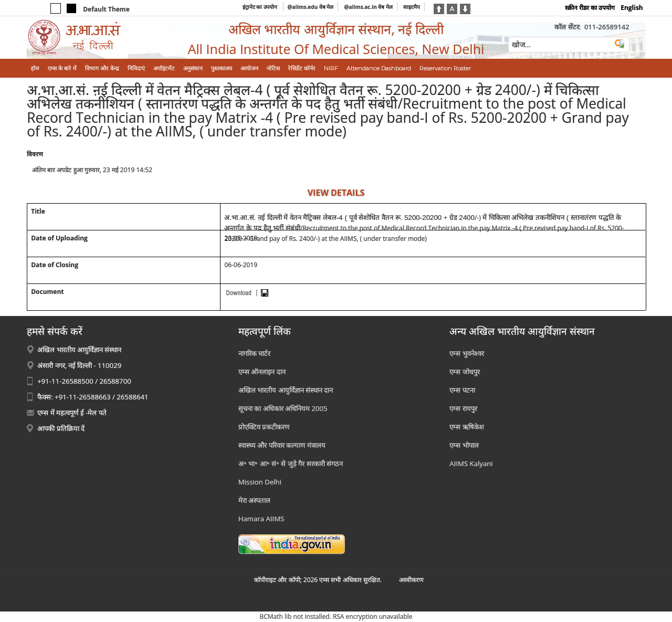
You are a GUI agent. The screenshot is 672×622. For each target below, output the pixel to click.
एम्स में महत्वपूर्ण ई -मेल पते (72, 413)
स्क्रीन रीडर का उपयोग (590, 8)
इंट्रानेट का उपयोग (261, 7)
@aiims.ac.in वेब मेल (368, 7)
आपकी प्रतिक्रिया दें (61, 428)
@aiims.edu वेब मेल (311, 7)
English (632, 8)
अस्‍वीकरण (411, 580)
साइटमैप (412, 7)
